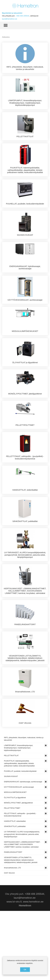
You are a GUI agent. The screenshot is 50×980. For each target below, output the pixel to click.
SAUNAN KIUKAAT (25, 247)
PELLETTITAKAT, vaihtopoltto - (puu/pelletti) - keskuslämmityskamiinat (25, 500)
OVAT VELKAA (25, 787)
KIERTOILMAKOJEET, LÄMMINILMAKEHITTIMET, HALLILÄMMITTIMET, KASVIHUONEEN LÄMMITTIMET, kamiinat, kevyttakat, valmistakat (25, 646)
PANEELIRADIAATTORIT (25, 679)
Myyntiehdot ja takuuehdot (12, 13)
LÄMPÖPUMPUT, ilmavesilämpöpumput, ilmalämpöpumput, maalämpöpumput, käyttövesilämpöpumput (25, 105)
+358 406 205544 (22, 16)
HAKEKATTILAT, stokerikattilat (25, 535)
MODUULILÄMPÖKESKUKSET (25, 355)
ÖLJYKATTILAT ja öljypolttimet (25, 391)
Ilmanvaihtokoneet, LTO (25, 751)
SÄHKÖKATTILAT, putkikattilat (25, 571)
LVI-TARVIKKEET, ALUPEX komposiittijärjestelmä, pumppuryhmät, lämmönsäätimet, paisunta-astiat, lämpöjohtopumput (25, 610)
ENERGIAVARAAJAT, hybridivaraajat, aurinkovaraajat (25, 284)
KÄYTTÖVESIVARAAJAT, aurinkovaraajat (25, 319)
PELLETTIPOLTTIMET (25, 463)
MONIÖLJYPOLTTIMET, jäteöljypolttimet (25, 427)
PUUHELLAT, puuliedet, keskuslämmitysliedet (25, 211)
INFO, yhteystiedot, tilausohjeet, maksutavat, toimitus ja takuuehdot (25, 68)
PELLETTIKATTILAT (25, 139)
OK (25, 970)
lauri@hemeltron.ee (10, 19)
